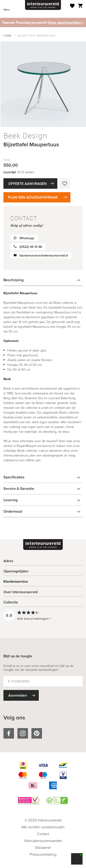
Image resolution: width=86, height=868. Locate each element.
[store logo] (43, 5)
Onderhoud (13, 511)
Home (7, 35)
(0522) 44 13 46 (31, 247)
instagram (23, 733)
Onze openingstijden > (66, 22)
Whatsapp (27, 238)
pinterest (37, 733)
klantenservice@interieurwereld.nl (44, 256)
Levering (11, 500)
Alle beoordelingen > (34, 619)
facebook (9, 733)
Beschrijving (14, 280)
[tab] (43, 280)
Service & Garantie (19, 489)
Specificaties (14, 477)
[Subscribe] (21, 695)
